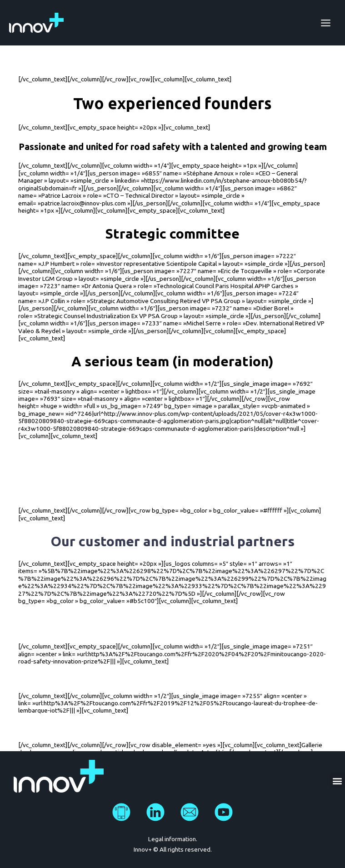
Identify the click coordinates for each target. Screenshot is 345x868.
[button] (337, 781)
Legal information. (173, 839)
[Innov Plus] (36, 23)
